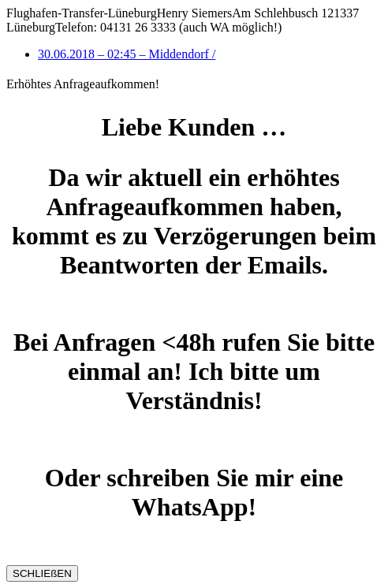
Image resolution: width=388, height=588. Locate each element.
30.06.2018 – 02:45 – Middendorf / (127, 54)
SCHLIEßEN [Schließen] (42, 573)
